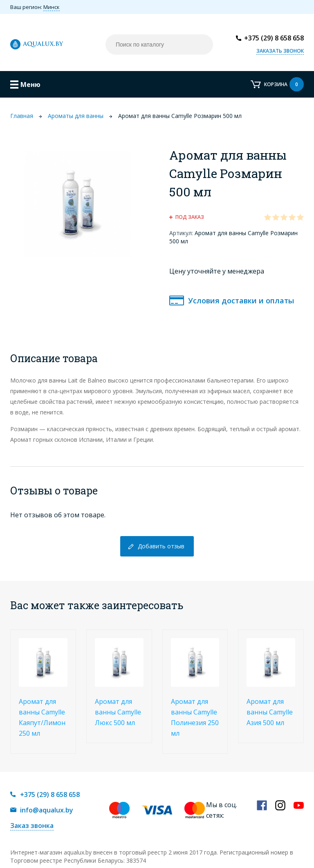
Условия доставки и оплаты (241, 300)
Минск (52, 7)
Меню (30, 85)
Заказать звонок (280, 51)
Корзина (284, 84)
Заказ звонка (32, 826)
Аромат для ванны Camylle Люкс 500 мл (118, 712)
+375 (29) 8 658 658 (274, 38)
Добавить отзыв (161, 546)
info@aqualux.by (47, 810)
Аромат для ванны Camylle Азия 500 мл (270, 712)
